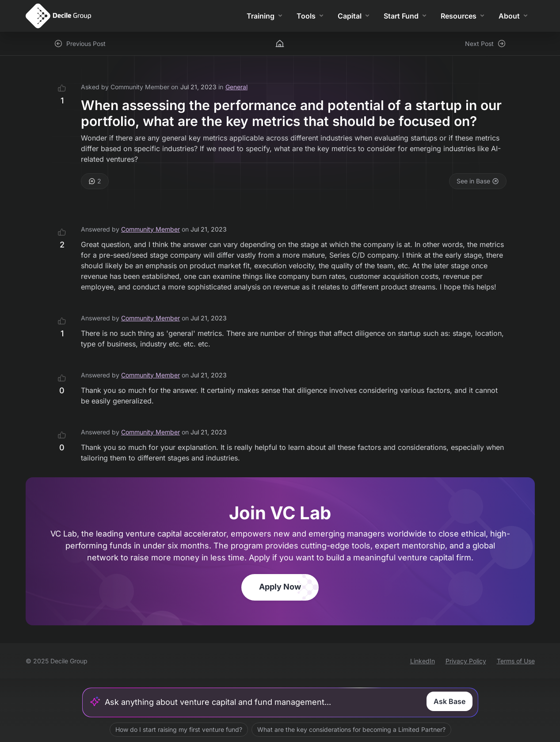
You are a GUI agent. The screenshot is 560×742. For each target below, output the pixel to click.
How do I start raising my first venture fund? (178, 729)
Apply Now (280, 587)
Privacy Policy (466, 661)
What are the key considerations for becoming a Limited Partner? (351, 729)
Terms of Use (516, 661)
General (236, 87)
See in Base (478, 181)
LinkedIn (423, 661)
